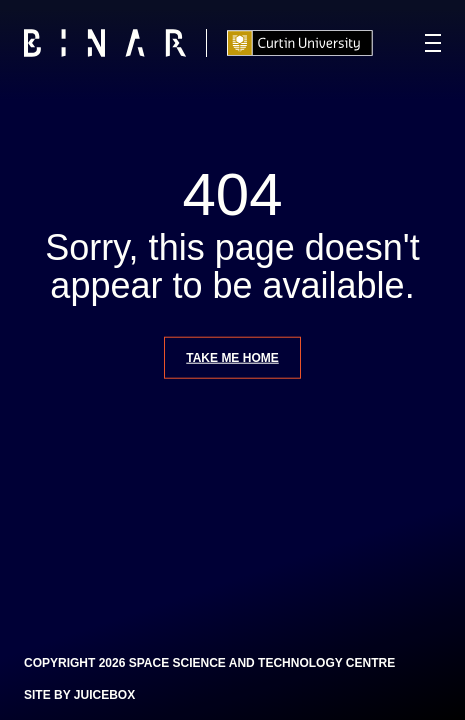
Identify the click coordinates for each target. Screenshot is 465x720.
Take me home (232, 357)
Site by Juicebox (79, 695)
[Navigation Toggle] (433, 43)
